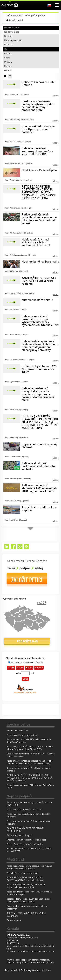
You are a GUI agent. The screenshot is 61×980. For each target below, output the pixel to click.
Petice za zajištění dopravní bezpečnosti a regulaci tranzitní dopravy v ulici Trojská (29, 867)
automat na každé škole (17, 730)
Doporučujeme (11, 27)
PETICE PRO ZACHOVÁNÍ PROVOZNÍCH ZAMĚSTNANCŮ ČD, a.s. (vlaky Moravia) (25, 879)
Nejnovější (9, 44)
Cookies (46, 970)
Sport (7, 57)
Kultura (8, 66)
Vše (6, 49)
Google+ (20, 547)
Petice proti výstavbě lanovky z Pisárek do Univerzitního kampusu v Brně (26, 886)
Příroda (8, 62)
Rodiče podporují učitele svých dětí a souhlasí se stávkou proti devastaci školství (28, 900)
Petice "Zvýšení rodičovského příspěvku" (25, 844)
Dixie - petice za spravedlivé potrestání (24, 809)
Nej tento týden (12, 32)
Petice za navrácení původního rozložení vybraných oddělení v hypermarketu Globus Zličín (30, 748)
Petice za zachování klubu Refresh (22, 735)
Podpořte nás (27, 642)
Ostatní (8, 70)
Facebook (13, 547)
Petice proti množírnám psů (19, 835)
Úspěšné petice (37, 15)
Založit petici (16, 20)
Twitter (7, 547)
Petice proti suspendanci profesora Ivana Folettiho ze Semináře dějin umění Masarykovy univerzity (30, 762)
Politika (8, 53)
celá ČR (42, 602)
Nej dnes (9, 36)
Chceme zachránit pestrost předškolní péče (26, 840)
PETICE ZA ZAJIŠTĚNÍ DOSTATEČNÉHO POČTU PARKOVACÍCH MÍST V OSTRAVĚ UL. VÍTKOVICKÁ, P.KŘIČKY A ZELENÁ (30, 778)
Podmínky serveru (30, 970)
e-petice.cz (10, 5)
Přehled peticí (15, 15)
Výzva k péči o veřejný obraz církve (22, 873)
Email (27, 547)
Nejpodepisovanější (14, 40)
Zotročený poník (14, 920)
